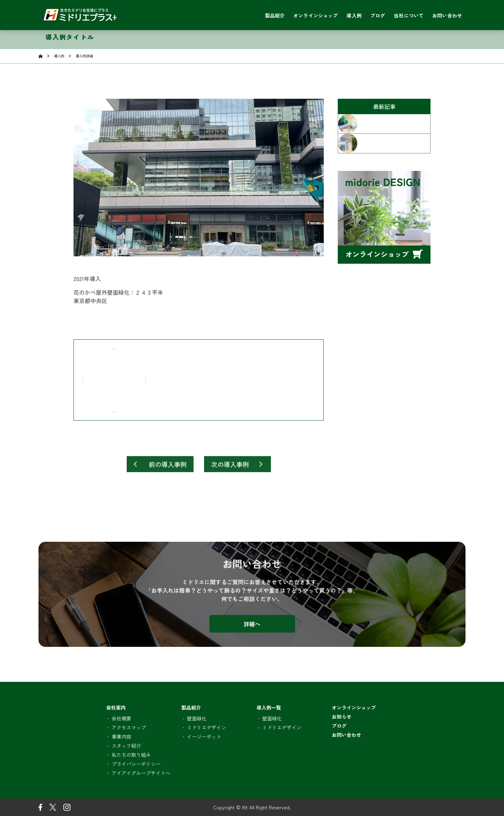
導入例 (59, 56)
